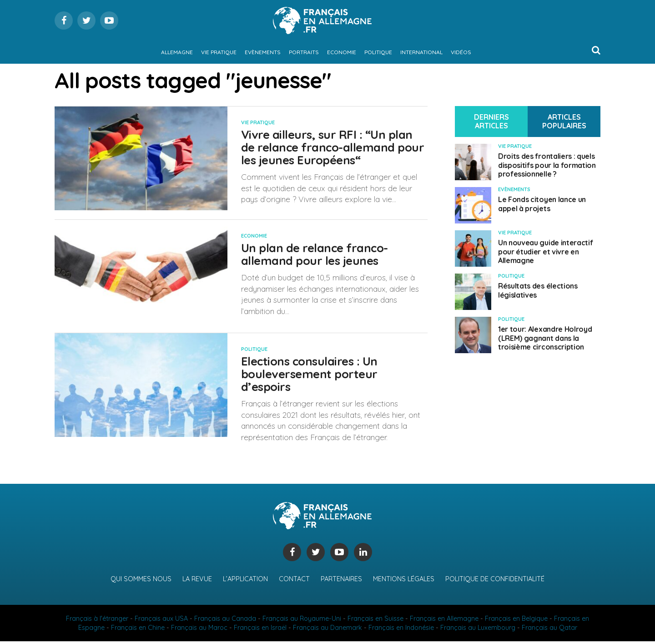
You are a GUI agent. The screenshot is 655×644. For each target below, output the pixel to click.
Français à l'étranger (97, 621)
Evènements (263, 52)
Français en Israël (260, 630)
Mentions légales (404, 581)
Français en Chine (138, 630)
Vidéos (461, 52)
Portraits (304, 52)
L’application (245, 581)
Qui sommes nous (141, 581)
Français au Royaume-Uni (302, 621)
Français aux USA (161, 621)
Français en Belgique (516, 621)
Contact (294, 581)
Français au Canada (225, 621)
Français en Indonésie (401, 630)
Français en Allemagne (444, 621)
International (421, 52)
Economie (342, 52)
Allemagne (177, 52)
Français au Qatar (549, 630)
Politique (378, 52)
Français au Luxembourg (478, 630)
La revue (197, 581)
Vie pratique (219, 52)
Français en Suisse (375, 621)
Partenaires (341, 581)
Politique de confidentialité (495, 581)
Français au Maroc (199, 630)
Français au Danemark (327, 630)
